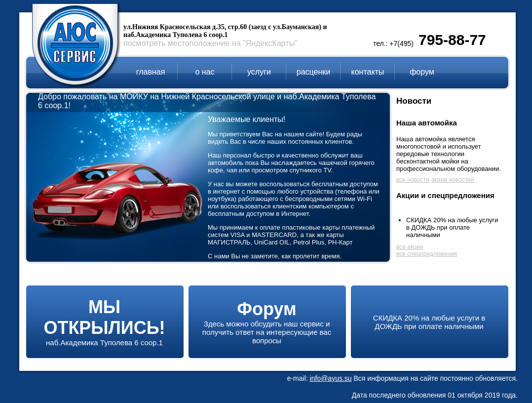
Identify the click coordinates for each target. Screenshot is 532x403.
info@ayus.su (331, 378)
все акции (410, 247)
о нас (205, 72)
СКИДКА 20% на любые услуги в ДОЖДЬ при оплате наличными (452, 227)
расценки (313, 72)
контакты (368, 72)
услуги (259, 72)
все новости (413, 180)
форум (422, 72)
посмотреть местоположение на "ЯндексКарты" (210, 43)
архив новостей (453, 180)
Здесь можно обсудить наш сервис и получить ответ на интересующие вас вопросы (267, 326)
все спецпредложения (427, 254)
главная (151, 72)
